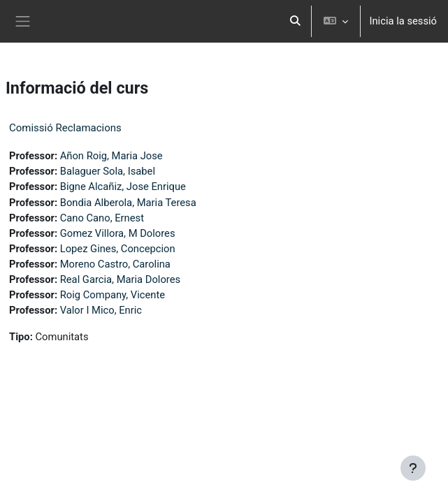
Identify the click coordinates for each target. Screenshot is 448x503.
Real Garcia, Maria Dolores (120, 279)
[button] (296, 21)
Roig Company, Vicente (113, 295)
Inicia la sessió (403, 21)
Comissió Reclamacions (65, 128)
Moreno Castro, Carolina (115, 264)
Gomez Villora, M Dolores (118, 233)
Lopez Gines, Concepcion (118, 249)
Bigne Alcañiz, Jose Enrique (123, 187)
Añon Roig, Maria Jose (111, 156)
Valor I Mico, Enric (101, 310)
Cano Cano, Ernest (102, 218)
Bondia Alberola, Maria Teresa (128, 203)
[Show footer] (413, 468)
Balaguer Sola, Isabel (108, 171)
